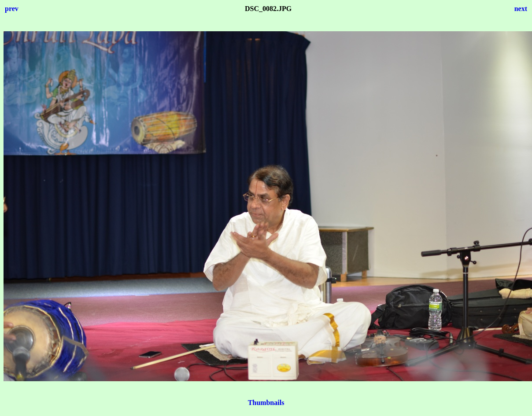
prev (12, 9)
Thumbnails (266, 403)
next (521, 9)
